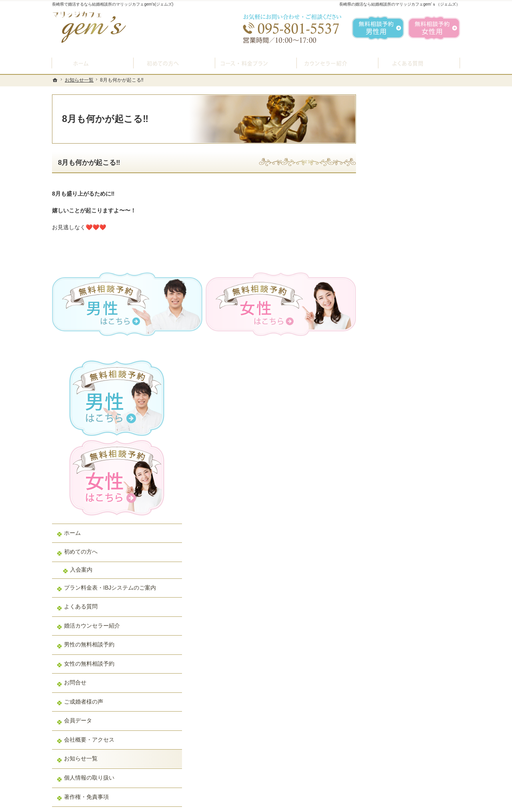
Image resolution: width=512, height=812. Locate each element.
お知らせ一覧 (393, 500)
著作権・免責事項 (398, 538)
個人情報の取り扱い (401, 519)
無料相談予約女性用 (434, 28)
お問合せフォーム (404, 772)
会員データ (390, 462)
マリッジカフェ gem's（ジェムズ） (162, 804)
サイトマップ (393, 557)
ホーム (384, 267)
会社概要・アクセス (401, 481)
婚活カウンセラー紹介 (404, 367)
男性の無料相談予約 (401, 386)
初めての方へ (393, 286)
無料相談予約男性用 (378, 28)
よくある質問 (393, 348)
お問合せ (387, 424)
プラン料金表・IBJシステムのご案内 (414, 325)
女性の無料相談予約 (401, 405)
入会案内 (393, 304)
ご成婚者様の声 (396, 443)
